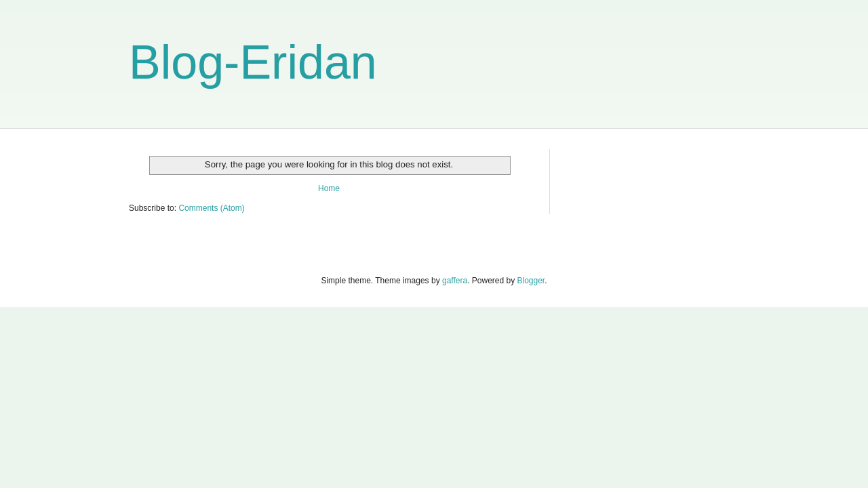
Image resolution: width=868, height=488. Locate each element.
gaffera (455, 281)
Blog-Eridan (253, 62)
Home (329, 188)
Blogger (531, 281)
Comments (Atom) (211, 208)
